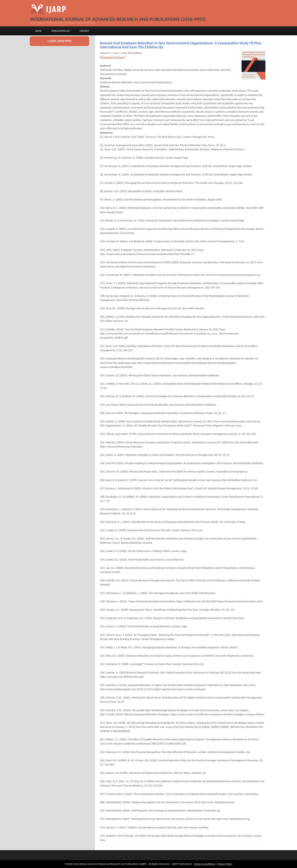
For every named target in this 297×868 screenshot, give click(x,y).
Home (38, 31)
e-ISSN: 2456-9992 (59, 41)
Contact (84, 31)
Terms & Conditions (205, 864)
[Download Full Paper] (113, 57)
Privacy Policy (225, 864)
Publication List (61, 31)
